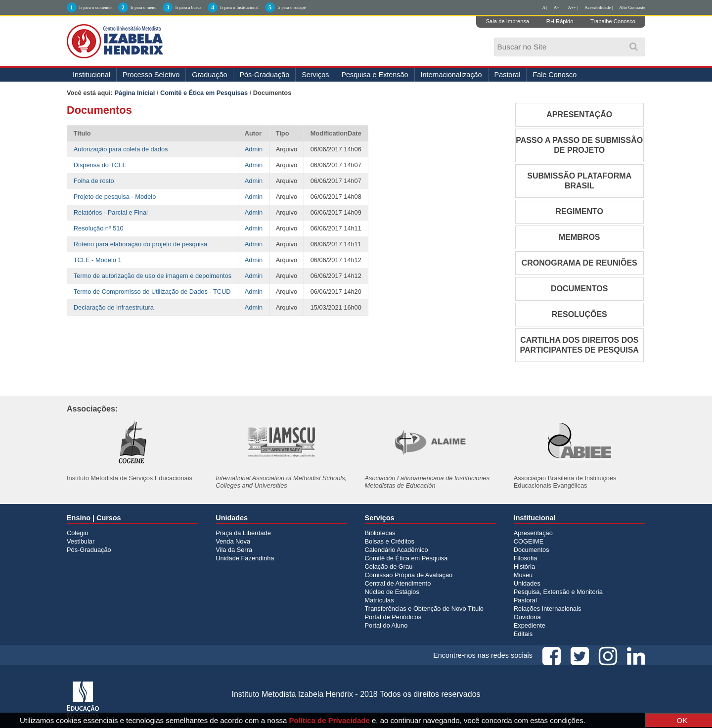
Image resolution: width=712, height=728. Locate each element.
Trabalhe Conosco (613, 21)
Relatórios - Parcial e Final (111, 212)
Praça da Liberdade (243, 533)
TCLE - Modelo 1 (98, 260)
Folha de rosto (94, 181)
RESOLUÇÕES (579, 314)
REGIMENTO (579, 211)
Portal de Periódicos (393, 617)
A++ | (573, 7)
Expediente (530, 625)
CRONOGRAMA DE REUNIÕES (579, 263)
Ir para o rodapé (291, 7)
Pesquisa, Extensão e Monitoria (558, 592)
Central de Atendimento (398, 583)
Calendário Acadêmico (397, 550)
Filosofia (526, 558)
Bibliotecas (380, 533)
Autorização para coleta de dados (121, 149)
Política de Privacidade (329, 720)
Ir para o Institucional (239, 7)
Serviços (315, 75)
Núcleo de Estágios (392, 592)
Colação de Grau (389, 567)
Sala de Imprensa (508, 21)
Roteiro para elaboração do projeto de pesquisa (140, 244)
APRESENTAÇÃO (579, 114)
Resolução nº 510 (99, 228)
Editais (523, 634)
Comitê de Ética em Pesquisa (406, 558)
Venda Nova (233, 541)
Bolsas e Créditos (390, 541)
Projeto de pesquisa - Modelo (115, 197)
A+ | (558, 7)
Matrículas (379, 600)
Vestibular (81, 541)
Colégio (77, 533)
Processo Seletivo (151, 75)
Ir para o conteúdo (95, 7)
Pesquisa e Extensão (375, 75)
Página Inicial (135, 93)
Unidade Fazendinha (245, 558)
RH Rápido (560, 21)
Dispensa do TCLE (100, 165)
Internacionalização (451, 75)
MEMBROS (579, 237)
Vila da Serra (234, 550)
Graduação (209, 75)
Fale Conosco (555, 75)
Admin (254, 149)
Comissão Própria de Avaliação (409, 575)
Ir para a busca (188, 7)
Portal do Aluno (386, 625)
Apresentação (533, 533)
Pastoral (508, 75)
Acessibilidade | (599, 7)
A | (545, 7)
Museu (523, 575)
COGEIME (529, 541)
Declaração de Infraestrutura (114, 307)
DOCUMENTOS (579, 289)
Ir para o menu (144, 7)
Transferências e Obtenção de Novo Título (424, 609)
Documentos (532, 550)
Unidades (527, 583)
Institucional (91, 75)
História (524, 567)
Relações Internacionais (548, 609)
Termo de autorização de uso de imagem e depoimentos (153, 276)
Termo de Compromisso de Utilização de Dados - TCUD (152, 292)
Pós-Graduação (264, 75)
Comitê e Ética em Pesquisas (204, 93)
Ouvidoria (527, 617)
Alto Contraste (632, 7)
